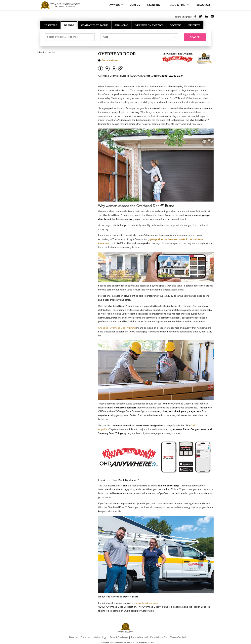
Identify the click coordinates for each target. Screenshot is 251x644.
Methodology (100, 637)
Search (195, 37)
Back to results (46, 52)
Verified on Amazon (149, 25)
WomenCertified (178, 637)
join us (135, 5)
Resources (204, 5)
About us (73, 637)
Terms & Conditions (119, 637)
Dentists (194, 25)
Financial (122, 25)
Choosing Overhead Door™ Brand (117, 327)
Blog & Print (179, 5)
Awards (116, 5)
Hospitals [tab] (51, 25)
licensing (154, 5)
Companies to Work (94, 25)
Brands (69, 25)
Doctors (175, 25)
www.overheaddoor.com (145, 603)
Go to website (110, 60)
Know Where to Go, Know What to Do (149, 637)
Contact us (85, 637)
